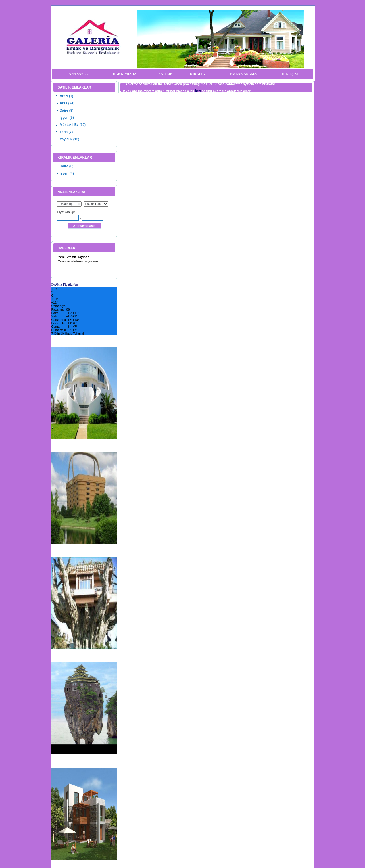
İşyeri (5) (67, 118)
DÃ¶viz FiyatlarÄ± (65, 285)
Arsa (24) (67, 103)
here (198, 91)
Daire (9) (66, 110)
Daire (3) (66, 166)
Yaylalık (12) (69, 139)
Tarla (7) (66, 132)
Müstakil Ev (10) (73, 125)
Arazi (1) (66, 96)
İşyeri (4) (67, 173)
